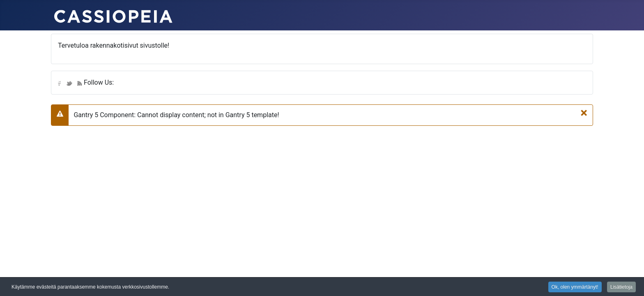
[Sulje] (584, 113)
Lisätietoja (621, 287)
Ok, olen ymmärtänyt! (575, 287)
